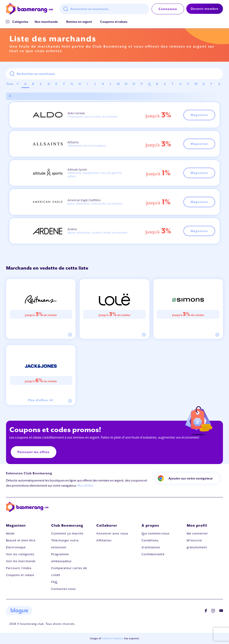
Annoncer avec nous (112, 533)
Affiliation (104, 540)
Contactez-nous (64, 589)
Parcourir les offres (34, 452)
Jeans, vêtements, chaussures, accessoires (95, 204)
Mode (10, 533)
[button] (20, 22)
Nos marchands (46, 22)
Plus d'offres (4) (41, 400)
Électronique (16, 547)
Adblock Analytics (112, 638)
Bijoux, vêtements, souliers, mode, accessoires (98, 233)
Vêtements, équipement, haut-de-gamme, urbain (95, 175)
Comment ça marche (67, 533)
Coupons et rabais (114, 22)
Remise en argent (79, 22)
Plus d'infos (85, 486)
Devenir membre (205, 9)
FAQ (54, 582)
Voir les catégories (20, 554)
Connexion (168, 9)
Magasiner (199, 115)
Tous (10, 84)
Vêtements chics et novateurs (87, 146)
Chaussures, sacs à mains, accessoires (93, 117)
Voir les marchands (21, 561)
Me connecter (197, 533)
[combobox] (104, 9)
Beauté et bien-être (21, 540)
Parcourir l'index (19, 568)
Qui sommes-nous (156, 533)
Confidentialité (153, 554)
